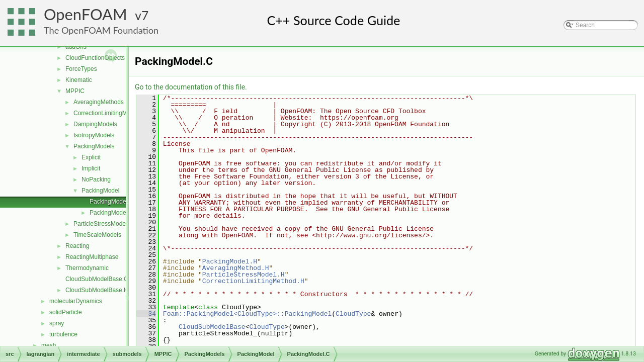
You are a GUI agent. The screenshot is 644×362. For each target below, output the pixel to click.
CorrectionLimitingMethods (109, 113)
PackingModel (100, 191)
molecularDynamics (76, 301)
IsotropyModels (94, 135)
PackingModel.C (111, 202)
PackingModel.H (111, 213)
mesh (49, 345)
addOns (76, 47)
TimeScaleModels (97, 235)
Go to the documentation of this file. (191, 87)
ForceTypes (81, 69)
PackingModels (94, 146)
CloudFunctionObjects (95, 58)
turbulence (63, 334)
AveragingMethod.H (236, 268)
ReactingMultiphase (92, 257)
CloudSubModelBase (212, 327)
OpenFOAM (86, 14)
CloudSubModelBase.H (97, 290)
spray (57, 323)
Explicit (91, 157)
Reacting (77, 246)
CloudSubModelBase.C (97, 279)
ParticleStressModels (102, 224)
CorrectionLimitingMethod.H (253, 281)
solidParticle (66, 312)
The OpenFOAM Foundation (101, 30)
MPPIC (75, 91)
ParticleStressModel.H (244, 275)
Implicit (91, 168)
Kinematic (79, 80)
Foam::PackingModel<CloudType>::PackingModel (247, 314)
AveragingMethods (99, 102)
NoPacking (96, 179)
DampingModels (95, 124)
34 (146, 314)
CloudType (353, 314)
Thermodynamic (87, 268)
